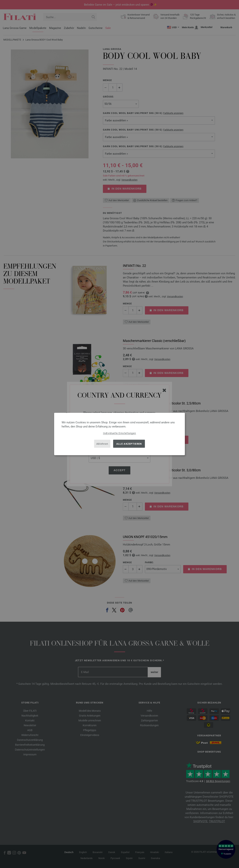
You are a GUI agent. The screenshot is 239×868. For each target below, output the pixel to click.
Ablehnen (102, 444)
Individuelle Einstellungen (120, 433)
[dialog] (119, 434)
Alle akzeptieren (129, 444)
